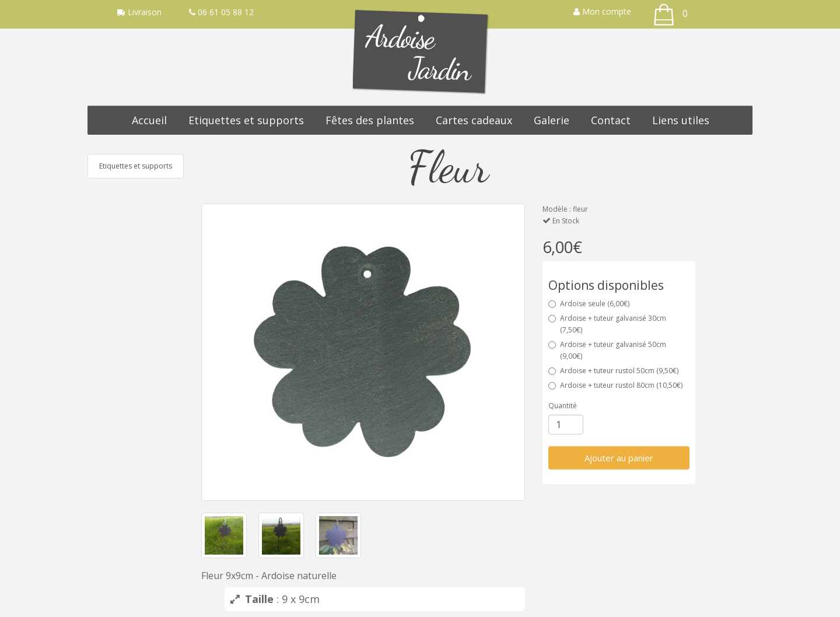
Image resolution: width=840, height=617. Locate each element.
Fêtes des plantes (370, 120)
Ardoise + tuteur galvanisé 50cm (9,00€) (607, 350)
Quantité (563, 406)
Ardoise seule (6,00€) (589, 304)
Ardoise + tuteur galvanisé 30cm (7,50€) (607, 324)
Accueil (149, 120)
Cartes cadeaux (474, 120)
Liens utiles (681, 120)
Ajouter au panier (619, 458)
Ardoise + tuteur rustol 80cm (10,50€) (615, 385)
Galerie (552, 120)
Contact (611, 120)
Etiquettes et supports (246, 120)
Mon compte (602, 11)
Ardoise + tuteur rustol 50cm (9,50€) (613, 371)
